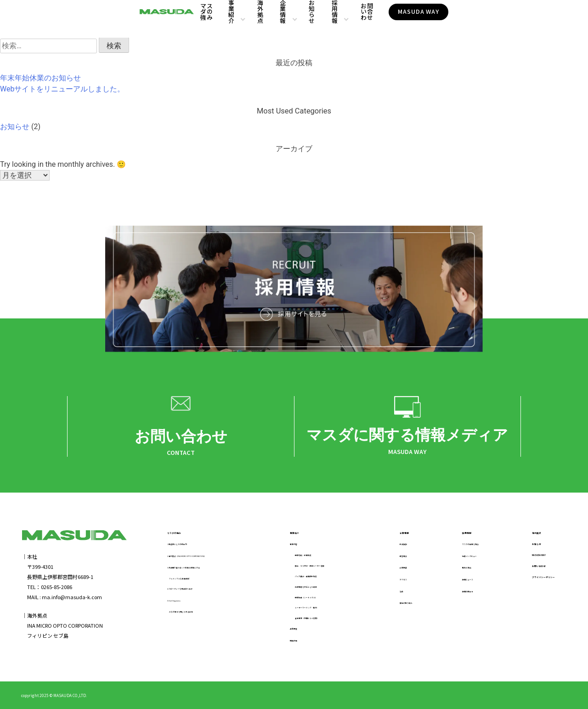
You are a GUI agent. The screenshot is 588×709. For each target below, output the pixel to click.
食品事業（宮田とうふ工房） (319, 621)
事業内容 (292, 546)
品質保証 (292, 632)
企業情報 (315, 19)
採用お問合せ (452, 594)
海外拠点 (276, 19)
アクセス (393, 582)
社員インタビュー (458, 558)
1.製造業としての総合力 (195, 546)
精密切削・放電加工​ (309, 558)
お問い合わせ (448, 19)
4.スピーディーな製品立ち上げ (202, 591)
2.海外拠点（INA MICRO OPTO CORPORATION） (222, 558)
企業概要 (393, 570)
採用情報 (397, 19)
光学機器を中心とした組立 (317, 590)
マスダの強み (187, 19)
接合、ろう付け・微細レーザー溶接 (327, 569)
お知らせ (359, 19)
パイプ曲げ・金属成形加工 (317, 579)
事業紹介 (232, 19)
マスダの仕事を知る (460, 546)
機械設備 (292, 643)
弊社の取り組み (401, 605)
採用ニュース (452, 582)
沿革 (388, 594)
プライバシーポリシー (531, 592)
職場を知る (450, 570)
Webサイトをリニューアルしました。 (62, 89)
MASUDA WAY (509, 19)
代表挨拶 (393, 546)
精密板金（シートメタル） (317, 600)
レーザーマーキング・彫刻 (317, 611)
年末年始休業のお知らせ (40, 78)
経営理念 (393, 558)
